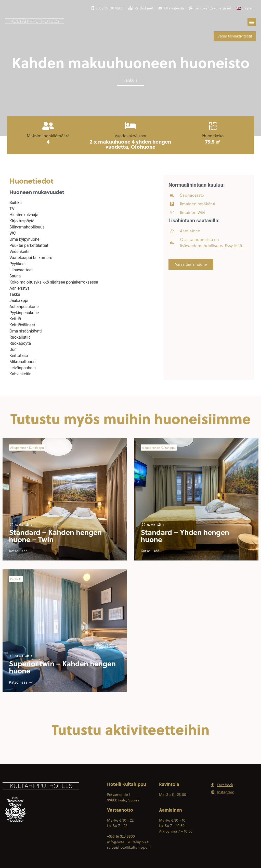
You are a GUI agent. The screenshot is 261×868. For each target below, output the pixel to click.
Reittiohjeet (141, 8)
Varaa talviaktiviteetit (235, 36)
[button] (252, 22)
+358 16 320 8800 (107, 8)
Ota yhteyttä (171, 8)
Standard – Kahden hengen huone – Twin (55, 536)
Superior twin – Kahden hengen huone (62, 667)
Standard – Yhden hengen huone (185, 536)
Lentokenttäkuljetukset (210, 8)
